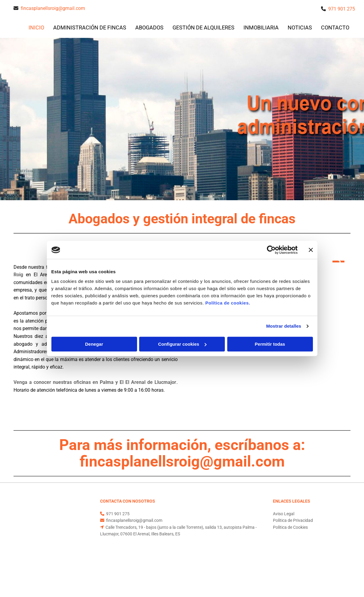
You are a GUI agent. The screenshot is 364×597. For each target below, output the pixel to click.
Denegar (94, 344)
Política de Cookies (290, 527)
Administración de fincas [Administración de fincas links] (90, 28)
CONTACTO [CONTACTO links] (335, 28)
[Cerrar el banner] (311, 250)
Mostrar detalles (284, 326)
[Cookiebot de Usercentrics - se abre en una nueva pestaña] (271, 250)
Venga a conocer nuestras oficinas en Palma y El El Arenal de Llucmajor (95, 382)
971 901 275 (342, 9)
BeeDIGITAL (339, 571)
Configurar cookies (182, 344)
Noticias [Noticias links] (300, 28)
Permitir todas (270, 344)
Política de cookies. (228, 303)
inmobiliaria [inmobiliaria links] (261, 28)
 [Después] (338, 262)
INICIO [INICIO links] (36, 28)
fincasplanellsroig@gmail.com (53, 8)
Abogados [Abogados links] (149, 28)
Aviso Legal (284, 514)
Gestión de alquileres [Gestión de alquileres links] (203, 28)
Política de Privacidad (293, 520)
